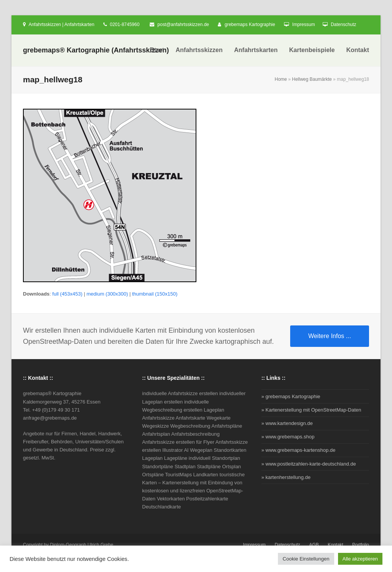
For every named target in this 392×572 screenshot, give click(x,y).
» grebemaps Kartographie (291, 396)
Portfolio (361, 545)
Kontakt (336, 545)
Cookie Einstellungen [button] (306, 559)
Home (281, 79)
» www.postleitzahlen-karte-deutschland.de (309, 464)
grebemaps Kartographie (250, 25)
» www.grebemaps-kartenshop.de (299, 450)
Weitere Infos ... (330, 336)
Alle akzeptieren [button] (360, 559)
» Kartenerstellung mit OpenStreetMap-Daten (311, 410)
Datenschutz (344, 25)
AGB (314, 545)
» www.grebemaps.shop (288, 437)
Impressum (303, 25)
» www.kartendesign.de (287, 423)
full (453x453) (68, 294)
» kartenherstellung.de (286, 477)
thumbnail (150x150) (155, 294)
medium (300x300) (107, 294)
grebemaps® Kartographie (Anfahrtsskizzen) (96, 50)
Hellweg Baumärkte (312, 79)
